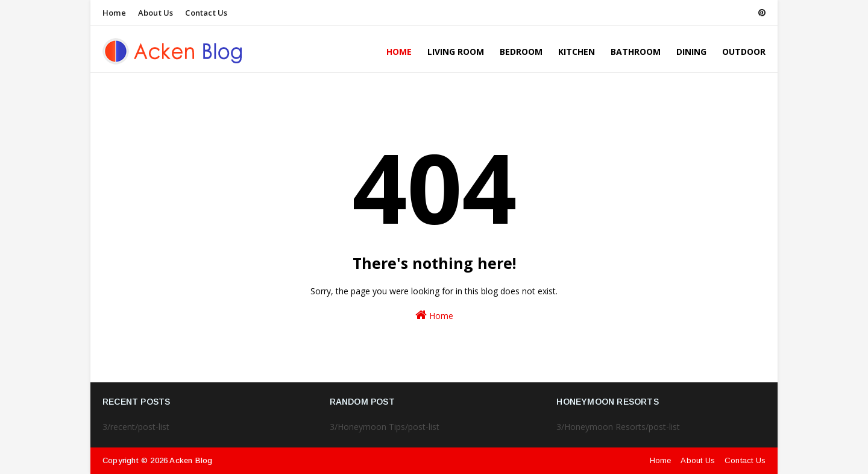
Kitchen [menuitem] (577, 52)
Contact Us (206, 13)
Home (114, 13)
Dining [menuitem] (691, 52)
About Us (156, 13)
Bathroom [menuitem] (636, 52)
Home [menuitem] (399, 52)
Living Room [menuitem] (456, 52)
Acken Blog (191, 460)
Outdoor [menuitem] (744, 52)
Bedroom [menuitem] (521, 52)
